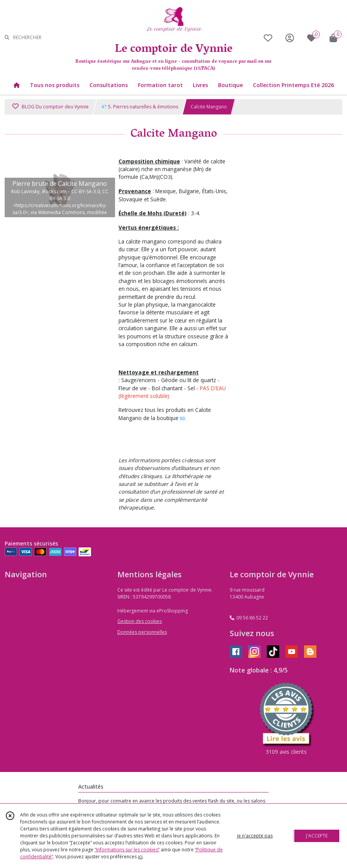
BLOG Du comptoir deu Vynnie (51, 107)
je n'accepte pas (255, 836)
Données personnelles (142, 632)
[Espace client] (290, 38)
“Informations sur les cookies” (127, 850)
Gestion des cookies (140, 621)
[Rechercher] (7, 38)
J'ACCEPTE (317, 836)
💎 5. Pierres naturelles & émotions (140, 107)
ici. (183, 418)
